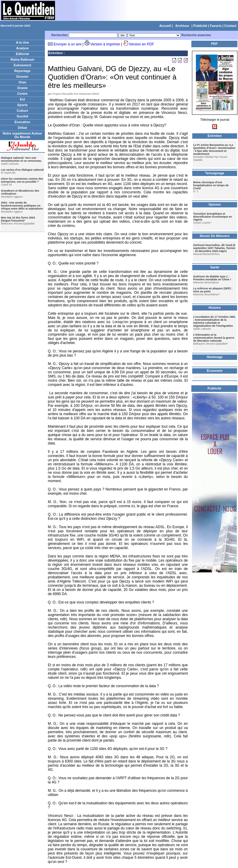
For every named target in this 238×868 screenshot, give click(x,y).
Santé (215, 267)
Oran (22, 82)
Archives (182, 26)
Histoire (215, 308)
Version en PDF (141, 44)
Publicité (200, 26)
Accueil (165, 26)
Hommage (215, 357)
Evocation (23, 122)
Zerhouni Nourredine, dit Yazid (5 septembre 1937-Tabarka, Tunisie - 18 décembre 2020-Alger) (214, 248)
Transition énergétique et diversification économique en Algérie (213, 217)
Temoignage (215, 173)
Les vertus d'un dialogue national (22, 170)
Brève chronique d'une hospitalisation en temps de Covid (211, 185)
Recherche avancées (196, 35)
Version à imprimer (105, 44)
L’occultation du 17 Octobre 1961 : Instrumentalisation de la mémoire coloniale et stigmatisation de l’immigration (214, 321)
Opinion (215, 204)
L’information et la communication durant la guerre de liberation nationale (214, 338)
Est (22, 99)
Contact (230, 26)
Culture (23, 111)
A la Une (22, 42)
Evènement (23, 65)
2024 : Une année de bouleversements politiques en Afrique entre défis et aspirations (22, 206)
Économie (215, 371)
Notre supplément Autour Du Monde (22, 135)
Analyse (22, 48)
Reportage (22, 71)
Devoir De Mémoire (215, 236)
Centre (23, 94)
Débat (23, 128)
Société (22, 116)
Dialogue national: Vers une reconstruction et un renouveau (21, 159)
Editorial (22, 54)
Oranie (23, 88)
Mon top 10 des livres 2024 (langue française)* (18, 219)
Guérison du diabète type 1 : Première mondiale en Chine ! (212, 278)
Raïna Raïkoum (22, 59)
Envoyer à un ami (67, 44)
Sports (23, 105)
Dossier (22, 77)
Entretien (56, 53)
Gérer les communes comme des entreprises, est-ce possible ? (22, 180)
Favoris (216, 26)
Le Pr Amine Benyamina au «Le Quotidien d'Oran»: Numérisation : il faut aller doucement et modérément (214, 149)
